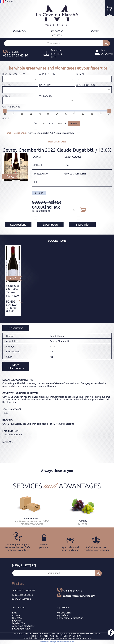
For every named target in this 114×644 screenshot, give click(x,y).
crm (73, 642)
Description (50, 225)
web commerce (67, 642)
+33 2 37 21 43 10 (72, 591)
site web (59, 642)
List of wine (20, 133)
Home (8, 133)
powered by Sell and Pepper (48, 642)
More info (82, 225)
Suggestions (18, 225)
